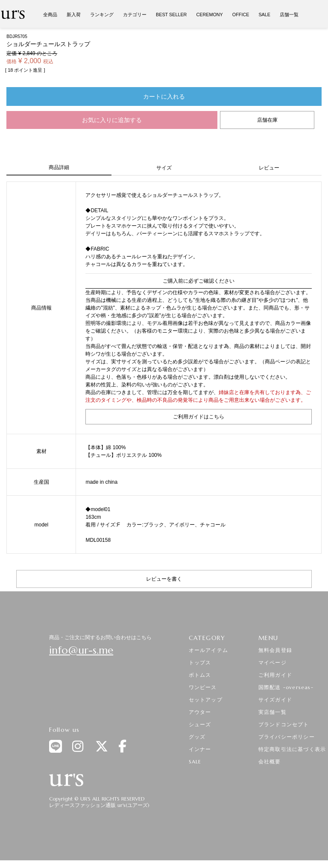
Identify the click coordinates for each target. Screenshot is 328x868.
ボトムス (200, 675)
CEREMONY (209, 15)
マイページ (272, 662)
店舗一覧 (289, 15)
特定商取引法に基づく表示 (292, 749)
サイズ (164, 168)
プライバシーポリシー (287, 737)
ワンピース (203, 687)
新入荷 (74, 15)
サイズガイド (275, 700)
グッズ (197, 737)
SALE (264, 15)
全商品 (50, 15)
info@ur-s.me (81, 650)
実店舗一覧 (272, 712)
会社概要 (270, 761)
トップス (200, 662)
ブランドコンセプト (284, 724)
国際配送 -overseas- (286, 687)
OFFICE (241, 15)
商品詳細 (59, 167)
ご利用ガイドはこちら (199, 417)
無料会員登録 (275, 650)
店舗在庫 (267, 120)
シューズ (200, 724)
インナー (200, 749)
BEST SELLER (171, 15)
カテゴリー (135, 15)
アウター (200, 712)
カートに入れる (164, 96)
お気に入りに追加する (112, 120)
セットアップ (206, 700)
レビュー (269, 168)
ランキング (102, 15)
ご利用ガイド (275, 675)
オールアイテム (208, 650)
